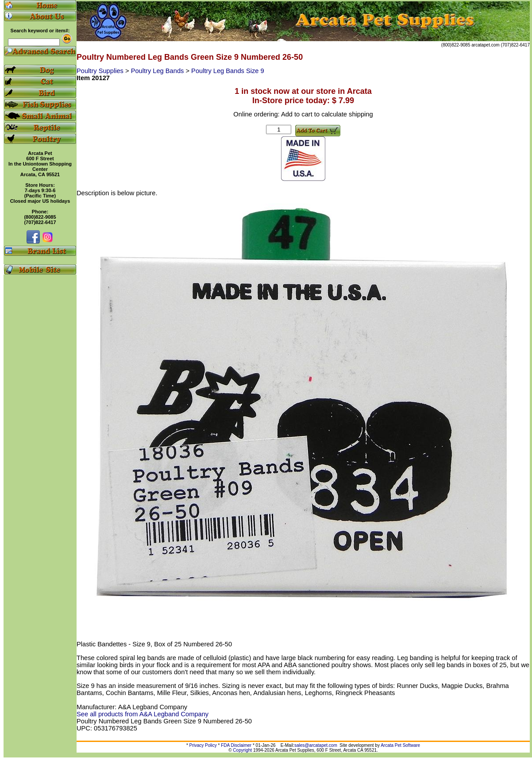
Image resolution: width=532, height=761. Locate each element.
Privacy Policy (203, 745)
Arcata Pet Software (400, 745)
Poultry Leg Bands (158, 71)
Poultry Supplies (101, 71)
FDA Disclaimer (236, 745)
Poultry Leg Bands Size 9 (228, 71)
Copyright (242, 750)
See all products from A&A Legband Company (143, 714)
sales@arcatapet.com (316, 745)
